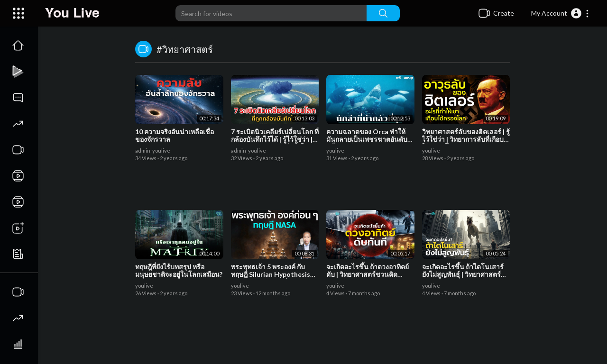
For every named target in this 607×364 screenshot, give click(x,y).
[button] (560, 13)
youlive (335, 150)
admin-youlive (153, 150)
